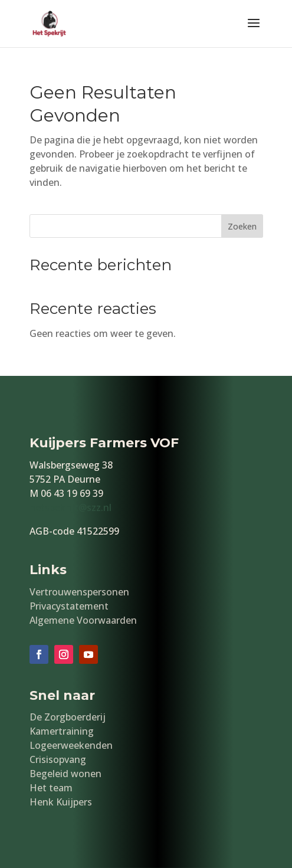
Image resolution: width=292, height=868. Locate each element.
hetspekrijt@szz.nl (70, 507)
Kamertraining (62, 731)
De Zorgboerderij (68, 717)
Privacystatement (69, 606)
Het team (51, 788)
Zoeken (242, 226)
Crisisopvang (58, 759)
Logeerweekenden (71, 745)
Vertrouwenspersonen (79, 592)
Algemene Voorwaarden (83, 620)
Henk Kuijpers (61, 802)
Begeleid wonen (65, 774)
